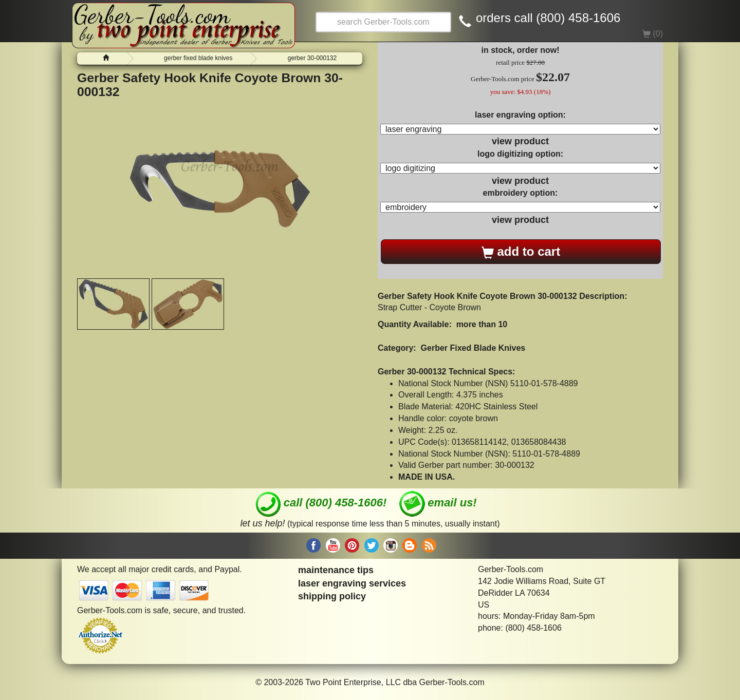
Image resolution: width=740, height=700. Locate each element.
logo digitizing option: (520, 154)
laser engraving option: (520, 115)
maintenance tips (336, 570)
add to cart (521, 252)
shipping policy (332, 596)
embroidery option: (521, 193)
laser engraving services (352, 583)
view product (520, 141)
